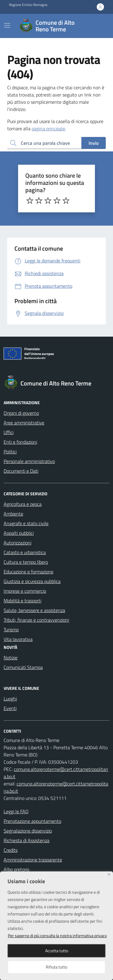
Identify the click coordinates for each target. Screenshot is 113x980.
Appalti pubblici (19, 533)
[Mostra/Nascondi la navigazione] (7, 25)
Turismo (11, 630)
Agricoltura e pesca (23, 504)
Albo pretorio (16, 869)
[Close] (109, 874)
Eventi (10, 708)
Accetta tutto (57, 951)
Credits (11, 850)
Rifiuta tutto (56, 967)
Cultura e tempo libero (26, 562)
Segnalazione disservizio (28, 831)
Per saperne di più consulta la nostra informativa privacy (57, 936)
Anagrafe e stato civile (26, 523)
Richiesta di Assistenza (27, 840)
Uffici (9, 432)
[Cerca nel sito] (97, 26)
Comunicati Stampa (23, 667)
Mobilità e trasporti (22, 601)
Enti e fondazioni (20, 442)
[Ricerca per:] (44, 143)
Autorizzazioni (17, 543)
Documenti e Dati (21, 471)
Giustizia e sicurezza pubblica (32, 581)
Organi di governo (21, 413)
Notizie (11, 658)
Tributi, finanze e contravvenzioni (36, 620)
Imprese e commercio (25, 591)
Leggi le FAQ (16, 811)
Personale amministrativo (29, 461)
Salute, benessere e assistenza (34, 610)
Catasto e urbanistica (25, 552)
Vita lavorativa (18, 639)
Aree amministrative (24, 423)
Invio (94, 143)
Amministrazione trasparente (33, 860)
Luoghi (10, 699)
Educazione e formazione (28, 572)
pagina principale (48, 128)
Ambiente (13, 514)
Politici (10, 452)
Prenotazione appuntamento (32, 821)
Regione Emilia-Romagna (28, 5)
